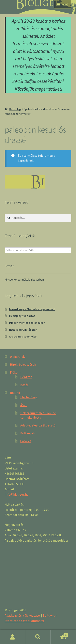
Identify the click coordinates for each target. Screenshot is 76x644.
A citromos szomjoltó (23, 336)
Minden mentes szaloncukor (27, 323)
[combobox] (38, 250)
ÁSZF (24, 405)
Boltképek (28, 433)
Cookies (26, 441)
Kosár (24, 385)
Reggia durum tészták (23, 330)
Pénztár (26, 377)
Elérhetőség (29, 397)
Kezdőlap (15, 109)
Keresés (38, 637)
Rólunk (15, 393)
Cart (60, 634)
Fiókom (15, 372)
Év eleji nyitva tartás (22, 316)
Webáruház (18, 357)
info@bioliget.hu (17, 494)
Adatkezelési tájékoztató (38, 425)
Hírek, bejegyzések (23, 364)
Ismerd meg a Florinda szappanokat (32, 309)
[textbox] (38, 250)
